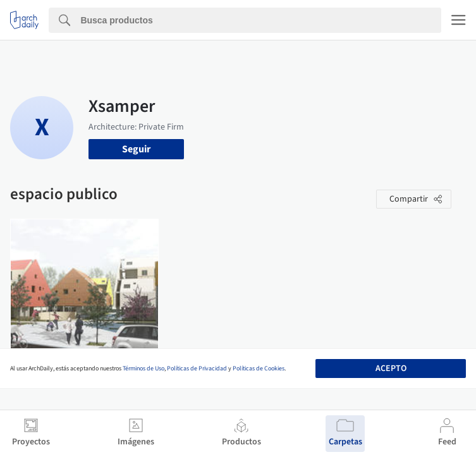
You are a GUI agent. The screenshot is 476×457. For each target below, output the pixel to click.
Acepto (391, 369)
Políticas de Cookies (259, 369)
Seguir (136, 149)
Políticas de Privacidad (197, 369)
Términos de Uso (143, 369)
